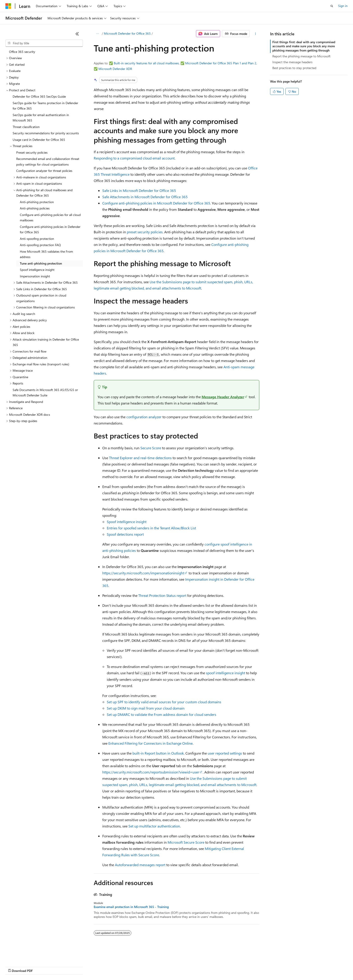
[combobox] (44, 43)
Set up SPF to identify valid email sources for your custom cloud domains (164, 702)
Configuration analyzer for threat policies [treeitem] (44, 171)
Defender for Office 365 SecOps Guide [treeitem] (39, 96)
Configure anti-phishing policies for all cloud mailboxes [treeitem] (50, 218)
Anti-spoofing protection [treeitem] (37, 239)
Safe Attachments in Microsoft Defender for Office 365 (145, 197)
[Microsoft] (8, 6)
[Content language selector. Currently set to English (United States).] (26, 956)
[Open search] (332, 6)
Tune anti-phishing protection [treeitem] (41, 263)
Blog (61, 966)
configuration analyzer (144, 417)
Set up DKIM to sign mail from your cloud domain (146, 708)
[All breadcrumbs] (98, 34)
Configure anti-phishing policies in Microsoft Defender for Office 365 (156, 203)
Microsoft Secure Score (186, 842)
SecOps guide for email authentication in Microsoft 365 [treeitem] (41, 118)
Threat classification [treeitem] (26, 127)
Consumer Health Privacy (129, 966)
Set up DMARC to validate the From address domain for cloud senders (162, 714)
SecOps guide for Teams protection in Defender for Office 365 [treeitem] (45, 106)
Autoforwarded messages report (140, 865)
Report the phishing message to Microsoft (301, 56)
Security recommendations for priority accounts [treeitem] (46, 133)
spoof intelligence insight (225, 673)
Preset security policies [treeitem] (32, 152)
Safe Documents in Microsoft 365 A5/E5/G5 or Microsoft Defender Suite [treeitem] (45, 393)
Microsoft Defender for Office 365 (127, 33)
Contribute (81, 966)
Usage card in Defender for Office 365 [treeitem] (39, 140)
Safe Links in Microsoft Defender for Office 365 (139, 190)
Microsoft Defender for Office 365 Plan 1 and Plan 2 (221, 63)
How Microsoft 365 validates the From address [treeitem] (46, 254)
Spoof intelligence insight (127, 522)
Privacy (98, 966)
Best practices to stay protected (294, 68)
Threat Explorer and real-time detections (140, 458)
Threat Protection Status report (162, 595)
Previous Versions (41, 966)
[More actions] (255, 34)
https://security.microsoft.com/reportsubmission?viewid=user (151, 772)
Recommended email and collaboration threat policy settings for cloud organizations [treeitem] (48, 162)
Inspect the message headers (292, 62)
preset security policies (145, 232)
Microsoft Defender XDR (115, 69)
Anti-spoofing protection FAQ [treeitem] (40, 245)
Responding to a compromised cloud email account (134, 158)
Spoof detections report (125, 534)
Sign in (343, 6)
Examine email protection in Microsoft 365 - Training (131, 907)
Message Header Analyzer (223, 397)
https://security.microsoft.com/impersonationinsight (143, 573)
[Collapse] (77, 34)
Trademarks (187, 966)
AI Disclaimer (14, 966)
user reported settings (225, 753)
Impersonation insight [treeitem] (35, 276)
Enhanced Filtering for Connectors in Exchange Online (150, 743)
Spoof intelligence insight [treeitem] (37, 270)
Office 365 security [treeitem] (22, 52)
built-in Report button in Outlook (158, 753)
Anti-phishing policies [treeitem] (35, 208)
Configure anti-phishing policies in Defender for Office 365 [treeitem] (50, 229)
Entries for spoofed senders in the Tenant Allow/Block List (151, 528)
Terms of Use (165, 966)
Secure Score (151, 448)
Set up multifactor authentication (154, 826)
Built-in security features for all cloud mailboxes (146, 63)
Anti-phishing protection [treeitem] (37, 202)
